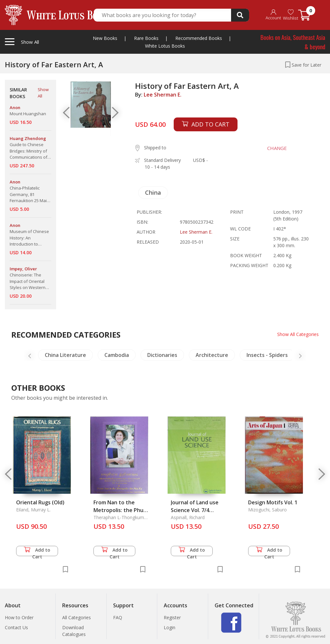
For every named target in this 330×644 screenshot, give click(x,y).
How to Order (19, 617)
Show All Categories (298, 334)
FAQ (118, 617)
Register (172, 617)
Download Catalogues (74, 631)
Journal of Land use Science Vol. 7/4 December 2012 (195, 510)
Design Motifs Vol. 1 (273, 502)
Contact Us (16, 627)
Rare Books (146, 38)
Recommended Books (199, 38)
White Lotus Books (165, 46)
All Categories (77, 617)
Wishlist (291, 15)
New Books (105, 38)
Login (170, 627)
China (153, 192)
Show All (43, 93)
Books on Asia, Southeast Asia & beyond (293, 42)
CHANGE (277, 148)
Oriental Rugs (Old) (40, 502)
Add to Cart (37, 551)
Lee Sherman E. (163, 95)
